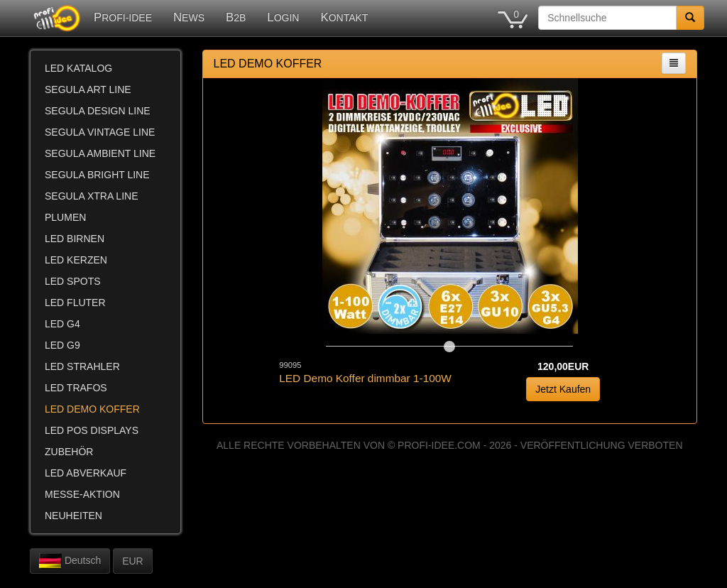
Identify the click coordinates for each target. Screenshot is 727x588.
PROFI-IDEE (123, 17)
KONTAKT (344, 17)
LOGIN (283, 17)
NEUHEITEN (73, 516)
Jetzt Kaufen (563, 389)
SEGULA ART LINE (88, 89)
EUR (133, 561)
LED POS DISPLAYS (92, 430)
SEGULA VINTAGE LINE (100, 132)
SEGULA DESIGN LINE (98, 111)
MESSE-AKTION (82, 494)
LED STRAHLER (82, 366)
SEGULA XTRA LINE (92, 196)
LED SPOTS (73, 281)
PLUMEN (65, 217)
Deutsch (70, 561)
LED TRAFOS (76, 388)
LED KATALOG (78, 68)
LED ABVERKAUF (86, 473)
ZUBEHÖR (69, 452)
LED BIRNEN (75, 239)
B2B (236, 17)
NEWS (189, 17)
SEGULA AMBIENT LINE (100, 153)
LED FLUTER (75, 303)
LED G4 (62, 324)
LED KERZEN (76, 260)
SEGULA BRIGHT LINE (97, 175)
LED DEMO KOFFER (92, 409)
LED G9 (62, 345)
